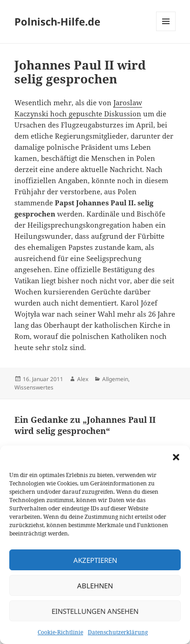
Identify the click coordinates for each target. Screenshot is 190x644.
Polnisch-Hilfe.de (57, 21)
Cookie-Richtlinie (60, 632)
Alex (83, 379)
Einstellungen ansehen (95, 611)
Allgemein (115, 379)
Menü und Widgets (166, 31)
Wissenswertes (34, 387)
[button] (176, 457)
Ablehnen (95, 586)
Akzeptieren (95, 560)
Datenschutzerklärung (118, 632)
